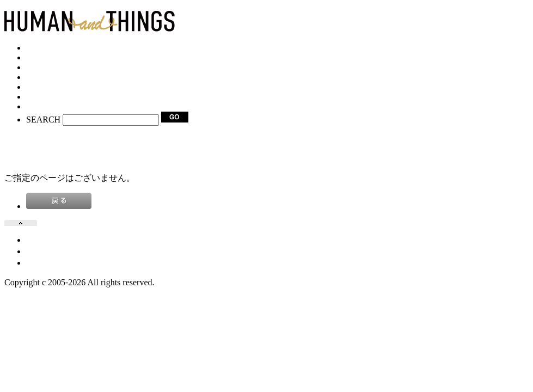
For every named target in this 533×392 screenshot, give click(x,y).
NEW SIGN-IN (32, 149)
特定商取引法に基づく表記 (78, 251)
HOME (39, 48)
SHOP (37, 67)
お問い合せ (48, 263)
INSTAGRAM (52, 97)
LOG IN (19, 159)
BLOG (38, 77)
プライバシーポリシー (70, 240)
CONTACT (46, 106)
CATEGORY (49, 57)
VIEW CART (28, 139)
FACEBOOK (49, 87)
